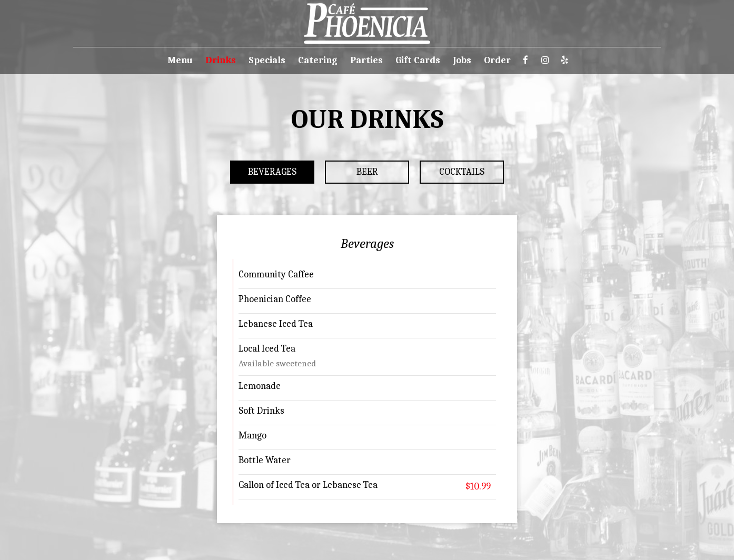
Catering (318, 61)
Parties (366, 61)
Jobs (462, 61)
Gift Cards (418, 61)
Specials (267, 61)
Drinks (221, 61)
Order (497, 61)
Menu (180, 61)
